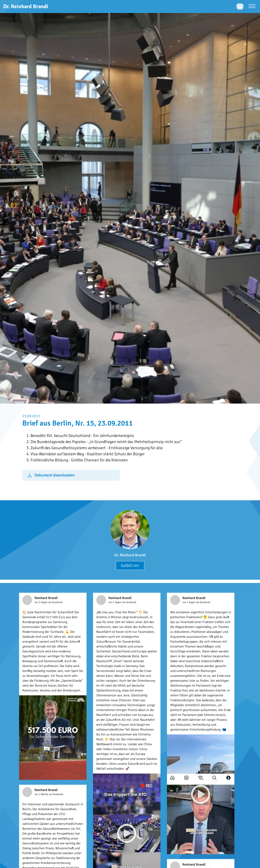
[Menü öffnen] (252, 7)
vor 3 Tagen (41, 602)
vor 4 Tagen (115, 602)
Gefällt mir (130, 566)
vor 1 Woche (42, 794)
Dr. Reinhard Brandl (130, 555)
